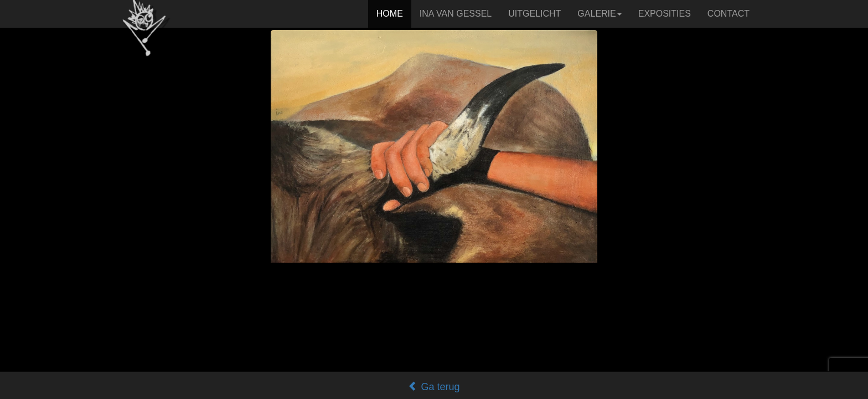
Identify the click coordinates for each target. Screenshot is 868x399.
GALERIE (599, 14)
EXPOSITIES (665, 14)
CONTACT (728, 14)
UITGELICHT (534, 14)
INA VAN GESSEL (456, 14)
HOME (390, 14)
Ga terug (434, 387)
